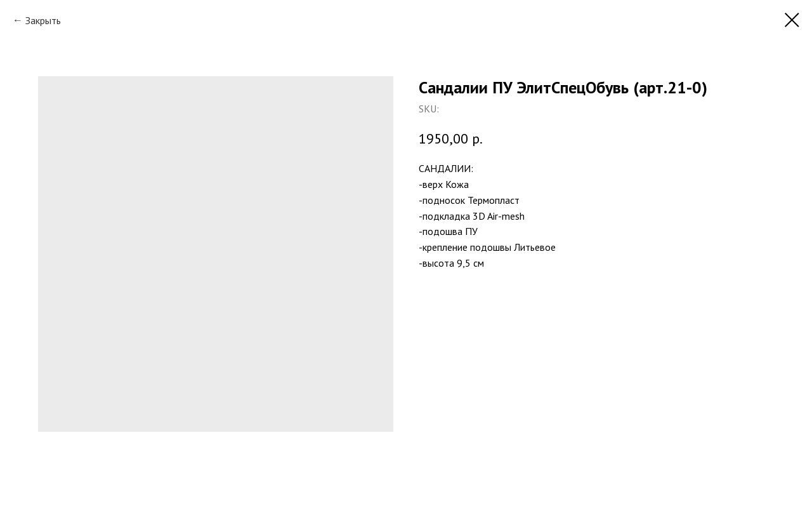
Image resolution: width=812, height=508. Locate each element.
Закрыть (43, 20)
